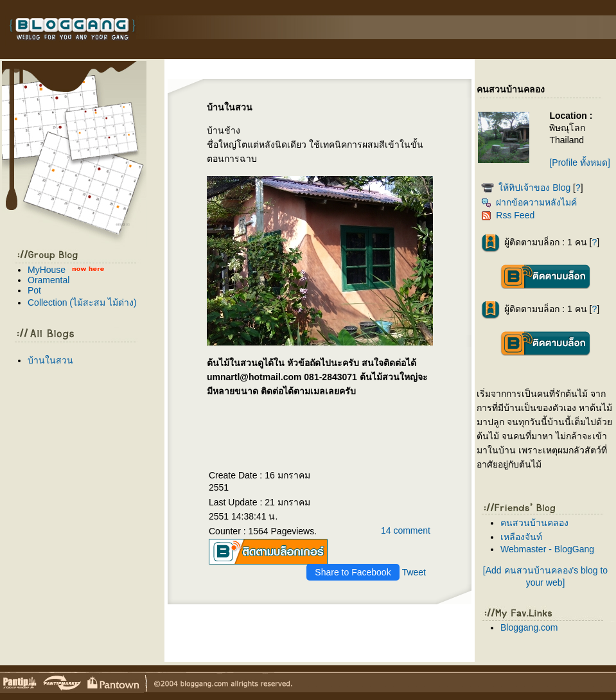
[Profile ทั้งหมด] (579, 162)
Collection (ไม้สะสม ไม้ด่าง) (82, 302)
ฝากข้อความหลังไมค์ (529, 202)
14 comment (406, 530)
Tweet (414, 572)
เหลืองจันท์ (521, 537)
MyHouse (47, 270)
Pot (34, 290)
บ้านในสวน (50, 360)
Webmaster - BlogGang (547, 549)
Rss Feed (508, 215)
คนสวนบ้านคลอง (534, 523)
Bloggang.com (529, 627)
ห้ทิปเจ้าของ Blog (534, 188)
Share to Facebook (353, 572)
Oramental (48, 280)
